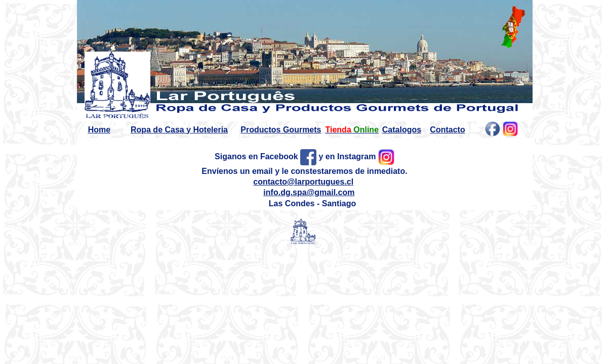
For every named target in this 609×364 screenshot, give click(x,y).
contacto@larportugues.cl (303, 182)
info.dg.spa (285, 192)
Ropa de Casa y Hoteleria (179, 130)
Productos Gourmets (281, 130)
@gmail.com (331, 192)
